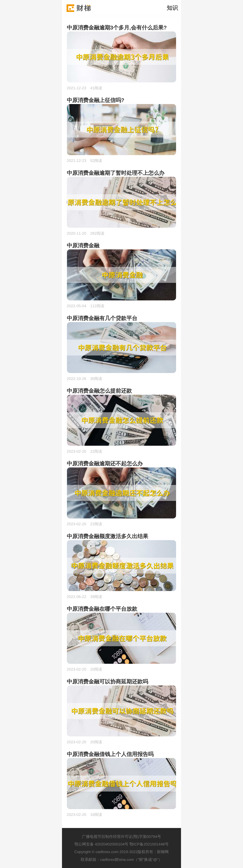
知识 (172, 8)
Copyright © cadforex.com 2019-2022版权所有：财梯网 (122, 852)
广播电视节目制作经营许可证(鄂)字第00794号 (122, 837)
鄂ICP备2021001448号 (149, 844)
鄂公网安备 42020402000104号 (101, 844)
